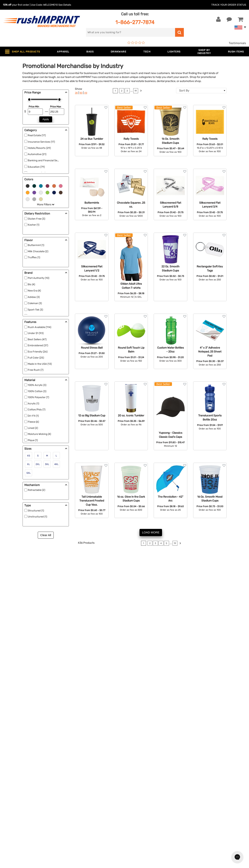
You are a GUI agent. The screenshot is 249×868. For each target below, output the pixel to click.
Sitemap (133, 812)
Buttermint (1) (36, 245)
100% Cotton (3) (37, 391)
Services (133, 777)
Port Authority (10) (39, 278)
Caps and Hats (77, 818)
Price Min (34, 107)
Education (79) (36, 167)
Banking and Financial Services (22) (49, 160)
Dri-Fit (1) (33, 416)
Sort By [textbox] (184, 91)
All (86, 93)
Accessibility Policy (141, 806)
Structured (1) (36, 511)
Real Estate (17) (37, 135)
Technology (75, 789)
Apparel (72, 765)
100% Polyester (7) (38, 397)
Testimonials (237, 43)
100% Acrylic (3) (37, 385)
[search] (131, 32)
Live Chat (15, 771)
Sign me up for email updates (212, 775)
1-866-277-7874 (135, 22)
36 (76, 93)
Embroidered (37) (38, 345)
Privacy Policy (137, 800)
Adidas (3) (34, 297)
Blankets (73, 812)
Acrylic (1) (33, 403)
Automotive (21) (37, 154)
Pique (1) (33, 440)
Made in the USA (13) (40, 364)
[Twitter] (197, 800)
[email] (213, 767)
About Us (134, 765)
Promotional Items (79, 806)
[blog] (203, 800)
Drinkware (74, 783)
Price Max (56, 107)
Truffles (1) (34, 257)
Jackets (72, 771)
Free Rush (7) (36, 370)
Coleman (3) (35, 303)
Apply (46, 119)
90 (81, 93)
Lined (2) (33, 428)
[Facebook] (191, 800)
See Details (65, 5)
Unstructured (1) (37, 517)
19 (136, 91)
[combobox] (201, 91)
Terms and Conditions (142, 794)
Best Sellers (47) (37, 339)
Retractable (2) (36, 490)
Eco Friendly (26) (38, 352)
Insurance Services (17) (41, 142)
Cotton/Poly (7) (37, 410)
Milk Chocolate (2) (38, 251)
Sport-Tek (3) (35, 310)
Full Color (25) (36, 358)
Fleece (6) (33, 422)
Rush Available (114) (39, 327)
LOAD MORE (151, 532)
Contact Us (15, 765)
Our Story (134, 771)
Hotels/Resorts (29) (39, 148)
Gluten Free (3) (36, 219)
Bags (70, 777)
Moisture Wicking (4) (39, 434)
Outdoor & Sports (79, 794)
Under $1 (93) (36, 333)
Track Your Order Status (229, 5)
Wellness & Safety (79, 800)
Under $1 (73, 824)
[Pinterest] (209, 800)
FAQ (130, 783)
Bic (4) (31, 284)
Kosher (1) (34, 225)
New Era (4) (34, 291)
